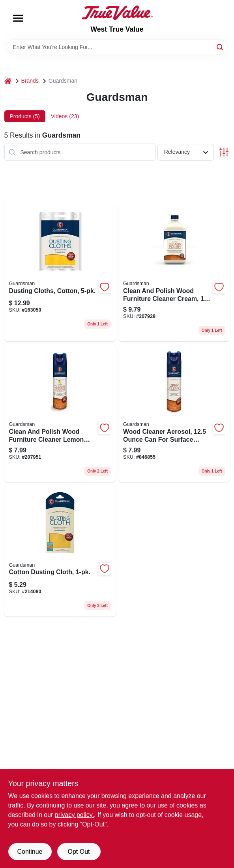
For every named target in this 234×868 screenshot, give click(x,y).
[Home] (8, 81)
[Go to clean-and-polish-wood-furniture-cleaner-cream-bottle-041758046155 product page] (174, 272)
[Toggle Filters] (224, 152)
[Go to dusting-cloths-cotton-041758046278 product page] (60, 272)
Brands (30, 81)
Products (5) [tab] (25, 116)
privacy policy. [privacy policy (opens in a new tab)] (74, 815)
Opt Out (79, 852)
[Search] (220, 46)
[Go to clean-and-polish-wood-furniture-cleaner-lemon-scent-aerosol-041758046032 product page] (60, 413)
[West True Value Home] (117, 13)
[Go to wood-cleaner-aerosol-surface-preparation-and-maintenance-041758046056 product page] (174, 413)
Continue (30, 852)
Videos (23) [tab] (65, 116)
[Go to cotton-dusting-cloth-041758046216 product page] (60, 551)
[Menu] (18, 18)
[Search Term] (117, 47)
